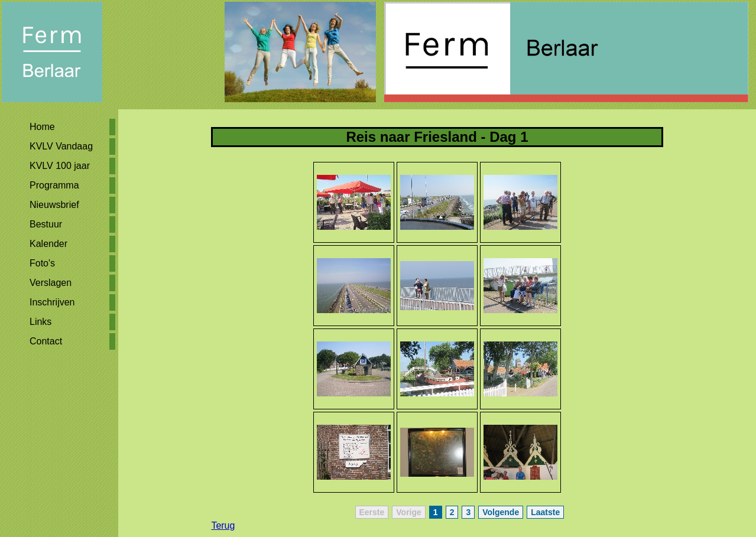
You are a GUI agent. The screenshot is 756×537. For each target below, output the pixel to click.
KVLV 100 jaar (60, 166)
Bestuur (46, 224)
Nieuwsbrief (54, 205)
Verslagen (51, 283)
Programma (54, 185)
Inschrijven (52, 302)
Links (40, 322)
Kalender (48, 244)
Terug (223, 525)
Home (42, 127)
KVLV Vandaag (61, 146)
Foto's (42, 263)
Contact (46, 341)
